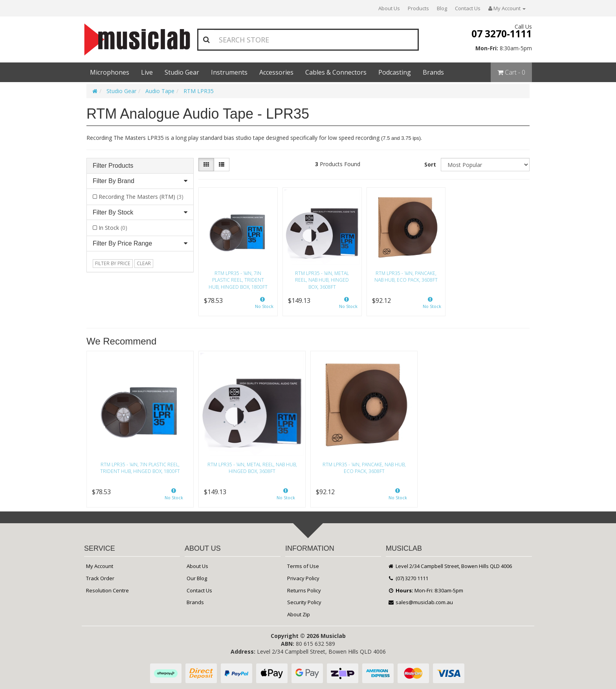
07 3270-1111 (502, 34)
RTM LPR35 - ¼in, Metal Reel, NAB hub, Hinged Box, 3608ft (322, 280)
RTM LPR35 (199, 91)
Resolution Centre (107, 590)
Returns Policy (304, 590)
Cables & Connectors (336, 72)
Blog (442, 8)
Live (147, 72)
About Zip (299, 614)
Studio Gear (182, 72)
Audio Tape (160, 91)
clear (144, 263)
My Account (100, 566)
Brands (433, 72)
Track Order (100, 578)
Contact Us (468, 8)
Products (418, 8)
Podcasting (395, 72)
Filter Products (113, 166)
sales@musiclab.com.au (420, 602)
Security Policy (304, 602)
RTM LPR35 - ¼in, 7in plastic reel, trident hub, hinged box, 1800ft (238, 280)
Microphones (110, 72)
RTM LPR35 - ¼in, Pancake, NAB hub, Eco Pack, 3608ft (406, 277)
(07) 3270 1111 (408, 578)
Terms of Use (303, 566)
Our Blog (197, 578)
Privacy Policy (303, 578)
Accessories (276, 72)
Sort (430, 164)
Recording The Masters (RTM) (141, 197)
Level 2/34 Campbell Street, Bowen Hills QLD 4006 (450, 566)
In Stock (113, 228)
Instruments (229, 72)
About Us (389, 8)
